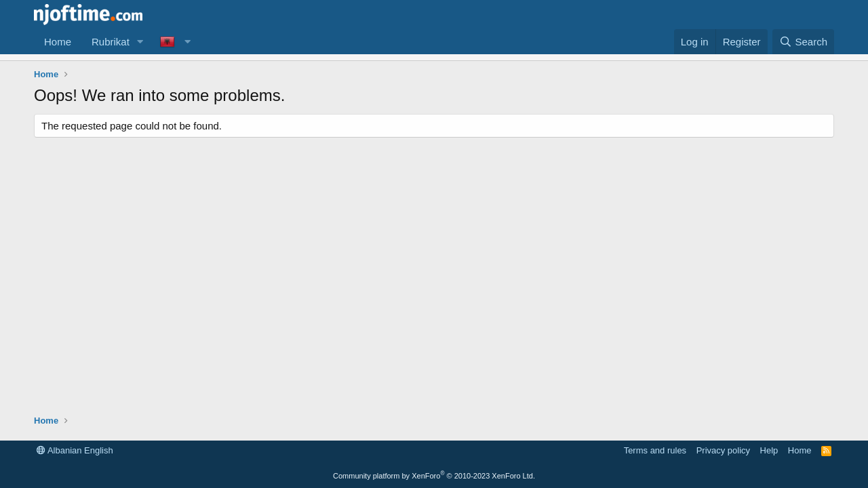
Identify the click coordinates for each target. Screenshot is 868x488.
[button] (140, 42)
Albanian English (75, 450)
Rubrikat (111, 42)
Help (769, 450)
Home (58, 42)
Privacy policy (723, 450)
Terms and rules (655, 450)
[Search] (803, 42)
